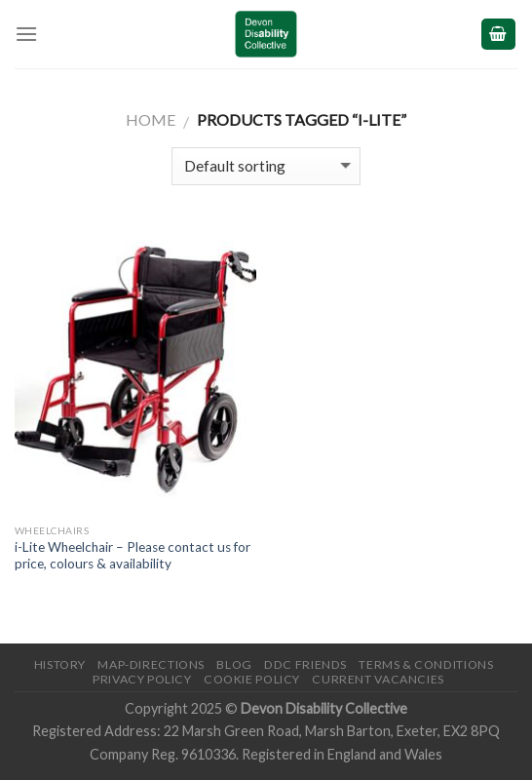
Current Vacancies (378, 679)
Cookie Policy (252, 679)
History (60, 664)
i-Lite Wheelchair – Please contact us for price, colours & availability (133, 556)
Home (151, 119)
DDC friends (305, 664)
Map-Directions (151, 664)
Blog (234, 664)
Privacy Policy (142, 679)
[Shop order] (266, 166)
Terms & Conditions (426, 664)
